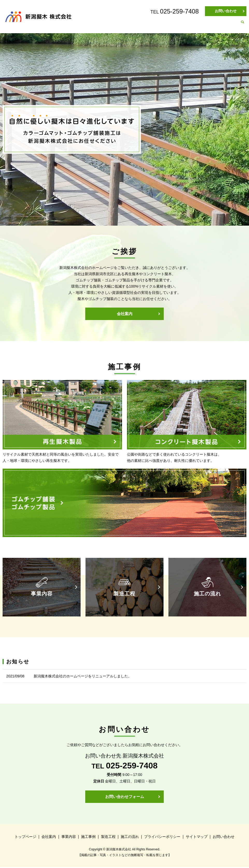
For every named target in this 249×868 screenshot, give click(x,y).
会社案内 (121, 25)
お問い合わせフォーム (125, 797)
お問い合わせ (226, 11)
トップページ (92, 25)
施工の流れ (224, 25)
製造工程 (197, 25)
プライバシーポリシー (162, 838)
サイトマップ (197, 838)
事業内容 (146, 25)
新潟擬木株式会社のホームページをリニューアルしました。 (83, 677)
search (243, 25)
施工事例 (172, 25)
